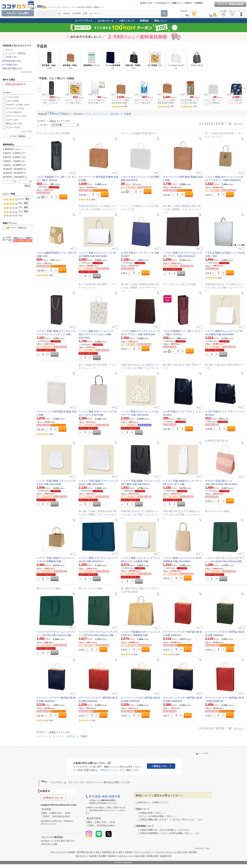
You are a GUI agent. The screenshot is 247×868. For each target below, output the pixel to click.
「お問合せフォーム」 (109, 770)
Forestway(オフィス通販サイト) (169, 3)
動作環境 (193, 852)
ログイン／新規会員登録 (230, 4)
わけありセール (106, 21)
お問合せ (188, 3)
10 (222, 123)
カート (63, 197)
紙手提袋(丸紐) (9, 61)
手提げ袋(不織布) (10, 68)
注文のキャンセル (126, 856)
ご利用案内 (198, 3)
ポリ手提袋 (7, 65)
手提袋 (8, 57)
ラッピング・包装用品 (15, 53)
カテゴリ (9, 50)
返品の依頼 (140, 856)
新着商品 (144, 21)
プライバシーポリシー (144, 852)
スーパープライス (84, 21)
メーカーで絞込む (18, 136)
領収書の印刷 (152, 856)
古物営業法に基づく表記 (112, 852)
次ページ (239, 124)
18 (230, 123)
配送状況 (112, 856)
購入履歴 (102, 856)
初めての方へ (147, 3)
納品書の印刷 (166, 856)
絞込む (28, 186)
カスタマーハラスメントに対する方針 (171, 852)
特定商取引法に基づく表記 (88, 852)
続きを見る (27, 72)
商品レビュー (161, 21)
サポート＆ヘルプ (58, 852)
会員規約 (128, 852)
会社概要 (71, 852)
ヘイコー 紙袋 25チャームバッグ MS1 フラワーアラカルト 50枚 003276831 (96, 334)
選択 (27, 199)
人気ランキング (127, 21)
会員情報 (93, 856)
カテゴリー (42, 736)
